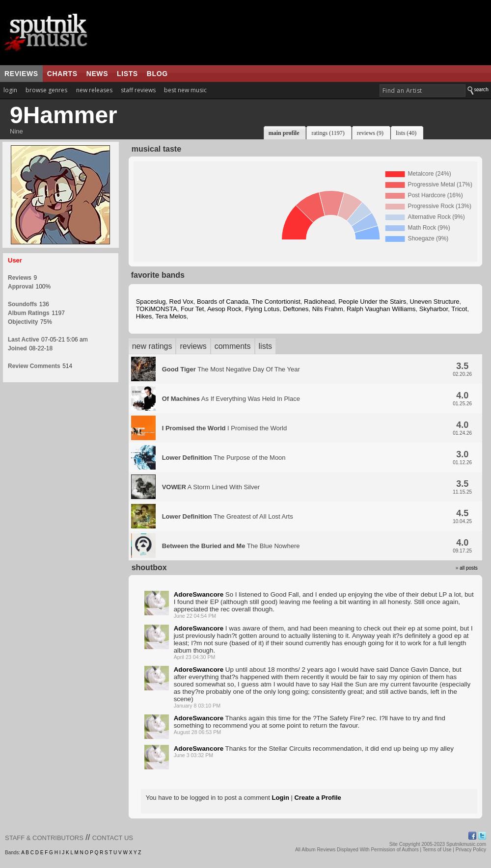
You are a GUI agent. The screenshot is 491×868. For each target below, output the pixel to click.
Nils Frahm (328, 309)
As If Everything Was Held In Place (231, 399)
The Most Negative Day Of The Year (231, 369)
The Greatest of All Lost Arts (228, 516)
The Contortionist (276, 302)
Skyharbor (434, 309)
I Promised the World (225, 428)
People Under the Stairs (372, 302)
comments (233, 346)
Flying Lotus (262, 309)
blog (157, 74)
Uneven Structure (434, 302)
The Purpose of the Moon (224, 458)
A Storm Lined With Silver (211, 487)
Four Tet (192, 309)
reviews (21, 74)
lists (127, 74)
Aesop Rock (224, 309)
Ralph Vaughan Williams (381, 309)
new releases (94, 90)
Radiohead (319, 302)
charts (62, 74)
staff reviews (138, 90)
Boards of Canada (223, 302)
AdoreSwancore (199, 594)
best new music (185, 90)
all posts (469, 568)
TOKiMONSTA (157, 309)
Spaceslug (151, 302)
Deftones (296, 309)
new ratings (152, 346)
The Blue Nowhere (231, 546)
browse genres (46, 90)
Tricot (459, 309)
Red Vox (181, 302)
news (97, 74)
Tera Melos (171, 316)
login (10, 90)
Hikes (144, 316)
